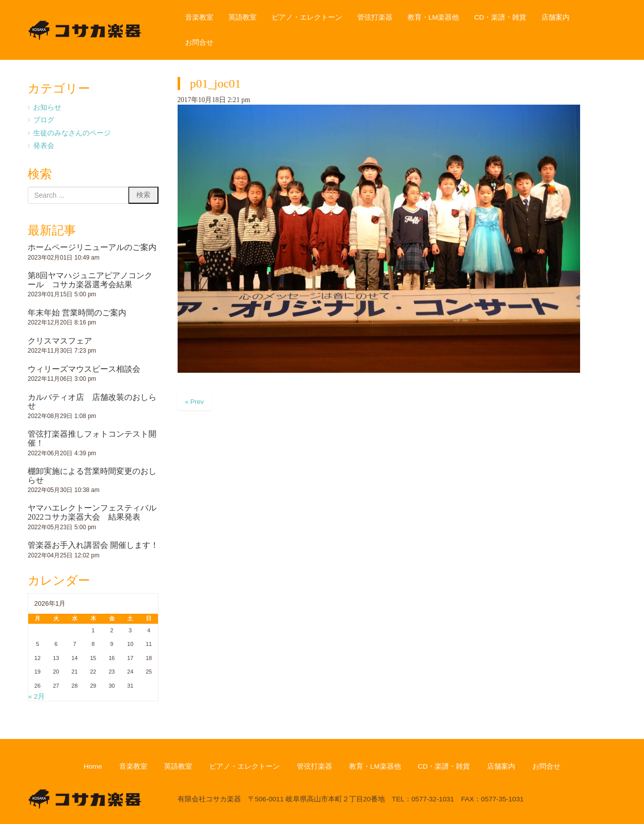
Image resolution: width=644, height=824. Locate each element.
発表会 (44, 146)
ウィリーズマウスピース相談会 (84, 369)
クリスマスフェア (60, 341)
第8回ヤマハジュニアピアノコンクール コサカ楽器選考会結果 (90, 280)
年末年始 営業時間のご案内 (77, 313)
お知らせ (47, 107)
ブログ (44, 120)
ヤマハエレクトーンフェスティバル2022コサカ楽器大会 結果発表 (92, 512)
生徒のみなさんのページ (72, 133)
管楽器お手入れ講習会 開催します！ (93, 545)
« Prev (195, 402)
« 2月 (36, 696)
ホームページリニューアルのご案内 (92, 247)
